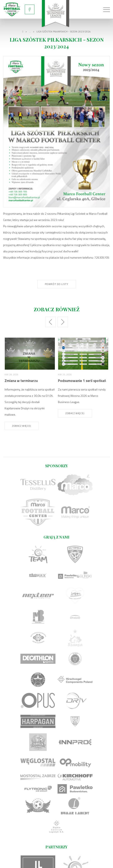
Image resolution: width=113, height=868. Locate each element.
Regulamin (56, 856)
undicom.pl (93, 862)
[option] (30, 384)
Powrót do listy (57, 284)
